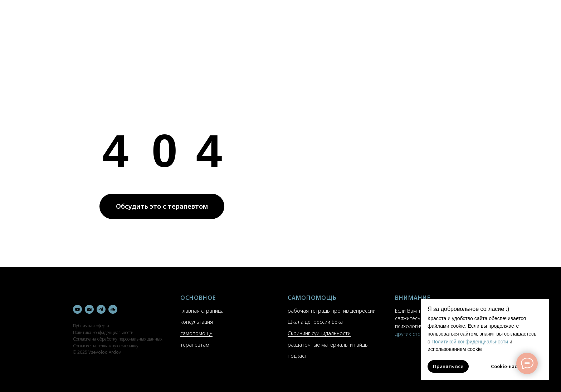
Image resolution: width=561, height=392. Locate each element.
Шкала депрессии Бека (315, 322)
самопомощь (196, 333)
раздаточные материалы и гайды (328, 345)
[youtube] (77, 309)
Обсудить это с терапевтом (162, 206)
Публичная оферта (91, 326)
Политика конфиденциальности (103, 333)
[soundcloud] (113, 309)
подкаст (297, 356)
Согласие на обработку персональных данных (118, 339)
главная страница (202, 311)
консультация (197, 322)
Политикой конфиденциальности (470, 342)
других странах (413, 334)
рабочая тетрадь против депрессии (332, 311)
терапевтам (195, 345)
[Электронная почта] (89, 309)
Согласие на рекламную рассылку (106, 346)
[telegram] (101, 309)
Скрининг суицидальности (319, 333)
